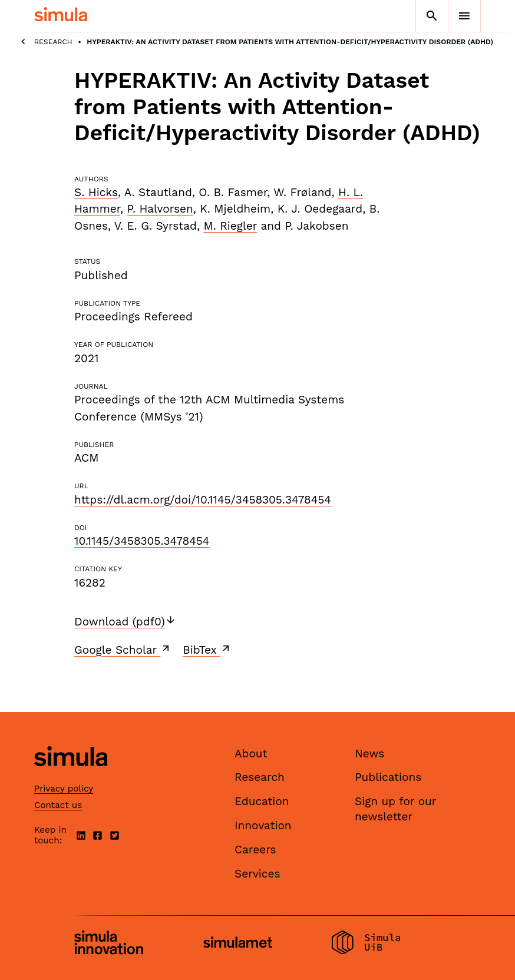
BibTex (207, 650)
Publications (388, 777)
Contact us (58, 805)
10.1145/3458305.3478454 (142, 541)
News (369, 754)
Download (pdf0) (125, 622)
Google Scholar (123, 650)
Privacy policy (64, 789)
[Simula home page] (71, 776)
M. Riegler (230, 226)
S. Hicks (96, 192)
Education (262, 801)
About (251, 754)
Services (257, 874)
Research (53, 42)
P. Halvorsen (160, 209)
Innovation (263, 825)
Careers (255, 850)
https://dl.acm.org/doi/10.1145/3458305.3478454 (203, 500)
